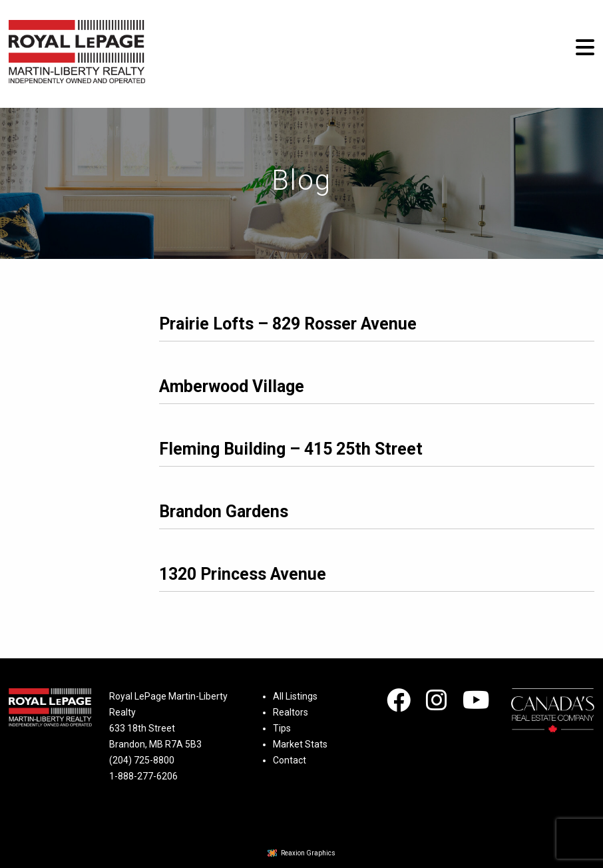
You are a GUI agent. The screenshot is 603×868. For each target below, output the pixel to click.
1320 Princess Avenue (243, 574)
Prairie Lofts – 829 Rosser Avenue (288, 324)
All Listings (295, 696)
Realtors (291, 712)
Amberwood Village (232, 386)
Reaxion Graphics (308, 853)
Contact (290, 760)
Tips (282, 728)
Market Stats (300, 744)
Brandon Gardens (224, 512)
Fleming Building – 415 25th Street (291, 449)
